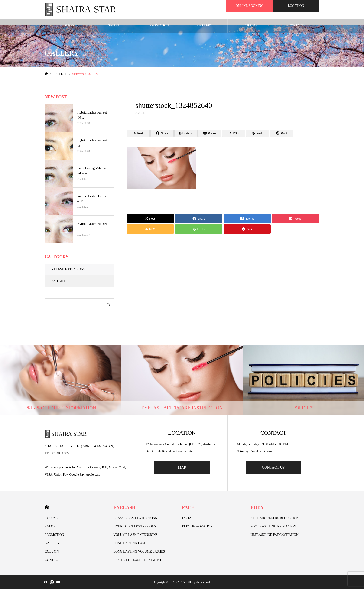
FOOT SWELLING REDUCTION (273, 526)
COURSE (68, 25)
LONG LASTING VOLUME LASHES (139, 551)
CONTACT (296, 25)
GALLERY (205, 25)
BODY (257, 507)
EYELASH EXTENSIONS (67, 269)
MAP (182, 467)
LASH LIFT (58, 281)
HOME (47, 507)
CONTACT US (273, 467)
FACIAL (188, 518)
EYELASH (125, 507)
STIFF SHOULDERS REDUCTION (275, 518)
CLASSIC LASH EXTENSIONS (135, 518)
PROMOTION (159, 25)
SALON (113, 25)
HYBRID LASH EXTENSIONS (135, 526)
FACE (188, 507)
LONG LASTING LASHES (132, 543)
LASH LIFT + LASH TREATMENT (138, 560)
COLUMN (251, 25)
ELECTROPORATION (197, 526)
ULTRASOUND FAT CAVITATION (275, 535)
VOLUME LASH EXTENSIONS (136, 535)
